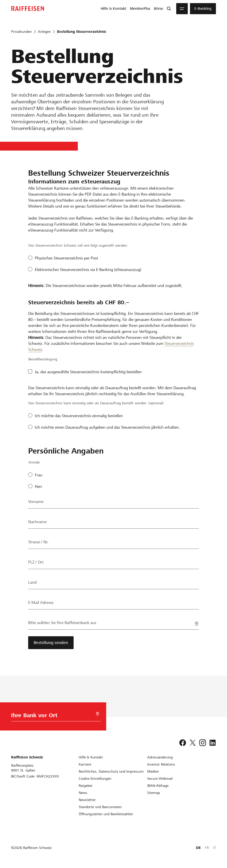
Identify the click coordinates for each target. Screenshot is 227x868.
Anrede (34, 462)
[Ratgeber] (86, 786)
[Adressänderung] (160, 757)
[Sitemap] (154, 793)
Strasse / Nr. (38, 542)
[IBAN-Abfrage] (158, 786)
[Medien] (153, 771)
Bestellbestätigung (43, 359)
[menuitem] (113, 9)
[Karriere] (85, 764)
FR (207, 848)
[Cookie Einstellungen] (95, 779)
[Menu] (182, 9)
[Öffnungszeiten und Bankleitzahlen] (106, 814)
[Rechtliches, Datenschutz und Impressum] (111, 771)
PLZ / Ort (36, 562)
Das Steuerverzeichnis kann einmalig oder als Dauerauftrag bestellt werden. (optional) (96, 403)
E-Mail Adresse (41, 602)
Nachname (37, 522)
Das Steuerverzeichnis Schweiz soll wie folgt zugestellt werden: (78, 245)
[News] (83, 793)
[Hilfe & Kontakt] (91, 757)
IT (215, 848)
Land (32, 582)
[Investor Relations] (161, 764)
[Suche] (169, 9)
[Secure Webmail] (160, 779)
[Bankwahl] (54, 716)
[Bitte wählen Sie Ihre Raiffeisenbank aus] (113, 623)
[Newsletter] (87, 800)
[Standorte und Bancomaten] (100, 807)
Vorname (36, 502)
